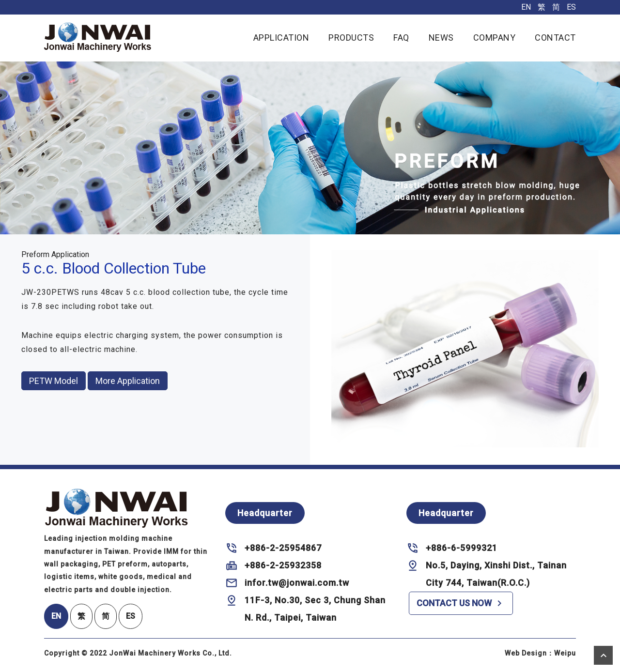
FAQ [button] (401, 38)
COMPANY (495, 38)
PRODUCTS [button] (351, 38)
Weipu (565, 653)
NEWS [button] (441, 38)
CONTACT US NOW (461, 603)
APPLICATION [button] (281, 38)
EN (526, 7)
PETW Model (54, 381)
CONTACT (555, 38)
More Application (128, 381)
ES (571, 7)
